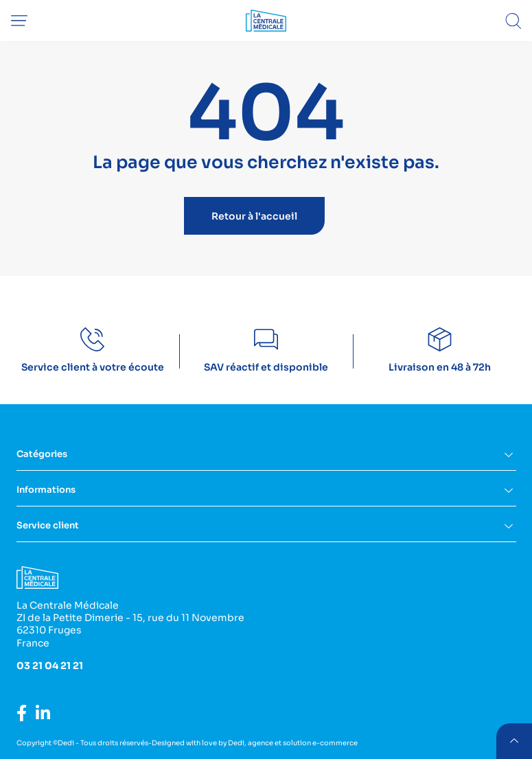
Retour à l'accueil (254, 216)
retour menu (514, 741)
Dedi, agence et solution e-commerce (293, 743)
